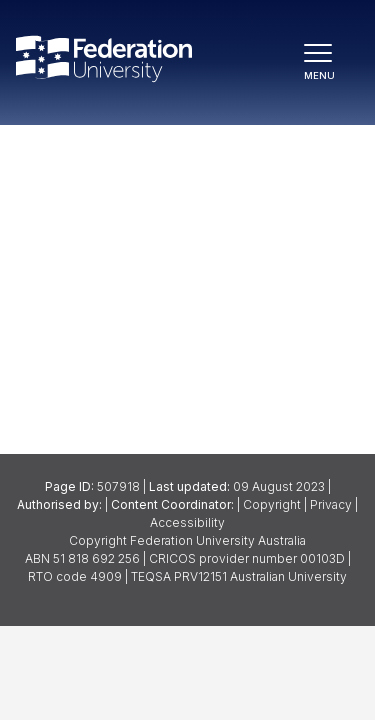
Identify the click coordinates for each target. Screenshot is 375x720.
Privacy (331, 504)
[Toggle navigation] (327, 63)
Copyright (272, 504)
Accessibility (187, 522)
